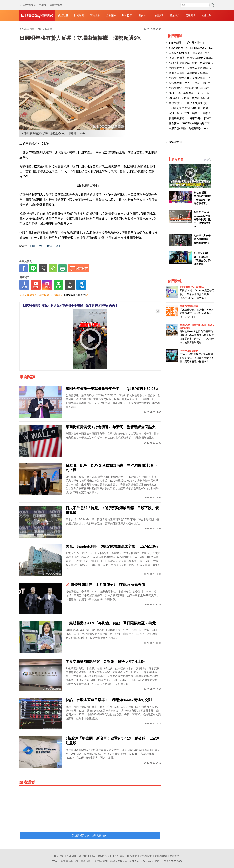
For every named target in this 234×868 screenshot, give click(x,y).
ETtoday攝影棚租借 (188, 351)
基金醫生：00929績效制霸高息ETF (189, 123)
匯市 (58, 246)
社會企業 (207, 15)
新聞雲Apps (56, 2)
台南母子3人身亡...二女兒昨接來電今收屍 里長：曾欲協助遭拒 (202, 219)
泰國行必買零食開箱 (189, 306)
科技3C (143, 15)
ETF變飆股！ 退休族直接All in (187, 43)
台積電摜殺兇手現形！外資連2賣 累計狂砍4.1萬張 (199, 103)
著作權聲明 (161, 856)
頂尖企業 (95, 15)
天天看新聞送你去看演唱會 (192, 287)
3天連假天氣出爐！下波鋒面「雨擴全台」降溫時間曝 (202, 259)
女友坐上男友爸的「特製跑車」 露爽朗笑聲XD (202, 239)
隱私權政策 (146, 856)
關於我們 (84, 856)
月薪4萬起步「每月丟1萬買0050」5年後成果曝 (196, 48)
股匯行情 (127, 15)
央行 (41, 246)
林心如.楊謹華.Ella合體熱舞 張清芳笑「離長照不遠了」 (202, 198)
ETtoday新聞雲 (28, 2)
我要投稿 (59, 856)
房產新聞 (191, 15)
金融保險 (111, 15)
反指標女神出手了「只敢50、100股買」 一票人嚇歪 (200, 83)
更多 (207, 160)
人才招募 (71, 856)
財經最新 (79, 15)
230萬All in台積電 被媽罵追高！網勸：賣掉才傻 (197, 98)
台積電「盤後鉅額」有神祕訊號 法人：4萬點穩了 (198, 78)
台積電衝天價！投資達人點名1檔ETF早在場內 (195, 68)
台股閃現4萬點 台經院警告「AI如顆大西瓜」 (195, 128)
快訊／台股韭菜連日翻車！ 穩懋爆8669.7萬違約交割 (200, 113)
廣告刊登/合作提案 (102, 856)
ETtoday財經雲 (174, 142)
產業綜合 (175, 15)
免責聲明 (175, 856)
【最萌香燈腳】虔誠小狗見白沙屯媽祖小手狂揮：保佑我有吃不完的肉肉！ (70, 306)
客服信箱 (119, 856)
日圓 (32, 246)
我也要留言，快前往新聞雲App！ (90, 835)
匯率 (50, 246)
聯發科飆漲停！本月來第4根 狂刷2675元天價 (196, 118)
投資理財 (63, 15)
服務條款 (132, 856)
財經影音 (159, 15)
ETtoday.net (125, 861)
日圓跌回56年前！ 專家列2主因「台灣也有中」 (197, 53)
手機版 (43, 2)
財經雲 (37, 15)
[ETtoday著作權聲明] (75, 295)
